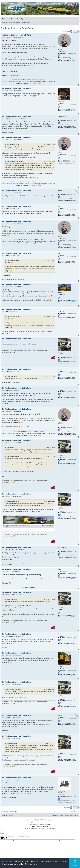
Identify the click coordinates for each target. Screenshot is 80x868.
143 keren (74, 643)
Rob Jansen (10, 261)
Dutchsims (43, 819)
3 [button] (76, 31)
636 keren (74, 802)
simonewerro (11, 689)
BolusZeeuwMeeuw (12, 161)
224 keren (73, 59)
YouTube (42, 80)
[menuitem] (6, 19)
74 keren (73, 676)
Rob (8, 448)
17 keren (73, 128)
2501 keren (73, 300)
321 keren (73, 801)
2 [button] (74, 31)
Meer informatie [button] (31, 864)
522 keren (73, 556)
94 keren (72, 642)
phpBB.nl (46, 823)
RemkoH (9, 376)
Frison (9, 600)
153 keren (74, 200)
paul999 (48, 825)
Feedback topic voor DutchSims (17, 28)
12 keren (73, 111)
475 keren (74, 363)
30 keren (72, 214)
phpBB (35, 821)
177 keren (73, 199)
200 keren (73, 362)
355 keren (74, 302)
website (10, 82)
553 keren (73, 109)
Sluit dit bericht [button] (75, 863)
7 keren (72, 126)
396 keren (74, 60)
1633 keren (73, 578)
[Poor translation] (6, 838)
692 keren (73, 674)
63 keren (73, 557)
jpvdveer (9, 743)
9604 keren (74, 579)
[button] (78, 31)
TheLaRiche (10, 145)
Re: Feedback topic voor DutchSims (16, 88)
